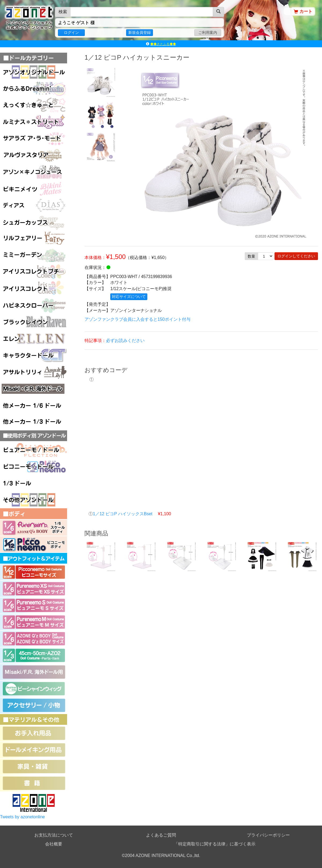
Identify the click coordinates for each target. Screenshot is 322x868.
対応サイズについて (129, 297)
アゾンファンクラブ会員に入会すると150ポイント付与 (138, 319)
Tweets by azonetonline (22, 817)
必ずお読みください (125, 341)
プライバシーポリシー (268, 835)
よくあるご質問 (161, 835)
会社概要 (54, 844)
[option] (101, 82)
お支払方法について (54, 835)
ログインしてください (296, 256)
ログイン (71, 33)
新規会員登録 (140, 33)
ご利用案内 (208, 33)
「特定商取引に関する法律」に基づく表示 (215, 844)
